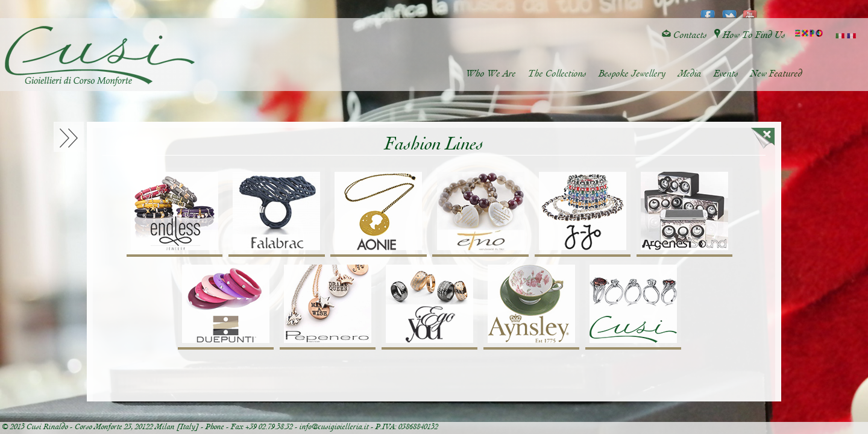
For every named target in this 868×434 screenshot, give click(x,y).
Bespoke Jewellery (632, 74)
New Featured (776, 74)
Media (690, 74)
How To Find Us (750, 35)
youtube (750, 10)
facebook (708, 10)
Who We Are (491, 74)
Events (726, 74)
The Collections (557, 74)
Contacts (684, 35)
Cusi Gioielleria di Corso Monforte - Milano (100, 56)
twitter (729, 10)
